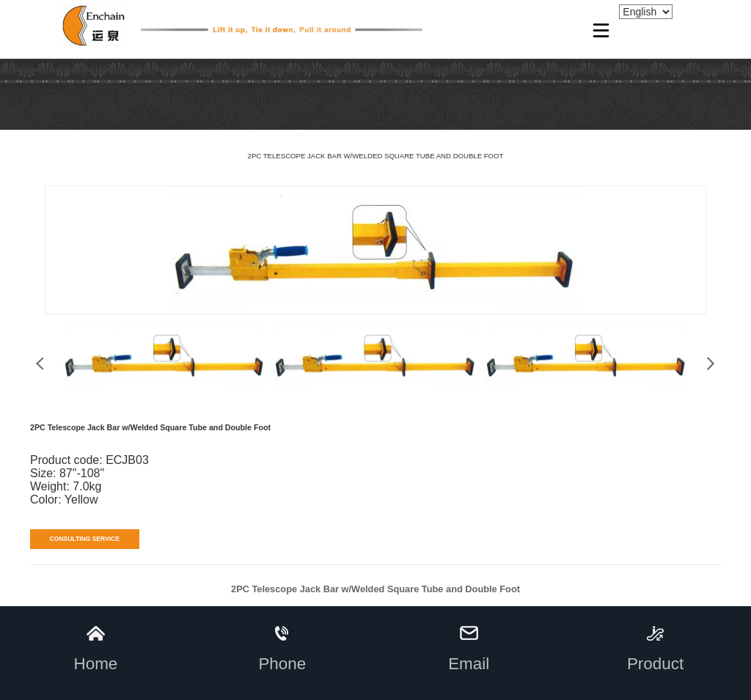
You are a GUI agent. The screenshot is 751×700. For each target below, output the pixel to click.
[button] (711, 364)
